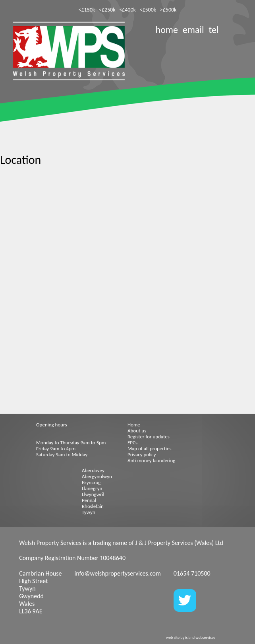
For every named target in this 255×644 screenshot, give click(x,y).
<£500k (148, 10)
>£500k (168, 10)
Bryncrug (91, 482)
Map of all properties (150, 448)
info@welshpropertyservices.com (118, 573)
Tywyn (89, 512)
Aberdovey (93, 470)
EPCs (132, 443)
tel (213, 30)
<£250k (107, 10)
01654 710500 (192, 573)
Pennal (89, 500)
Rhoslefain (93, 506)
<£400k (127, 10)
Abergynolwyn (97, 476)
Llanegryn (92, 488)
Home (134, 425)
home (167, 30)
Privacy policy (142, 454)
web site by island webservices (191, 637)
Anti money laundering (151, 460)
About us (137, 431)
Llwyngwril (93, 494)
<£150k (87, 10)
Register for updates (149, 437)
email (193, 30)
